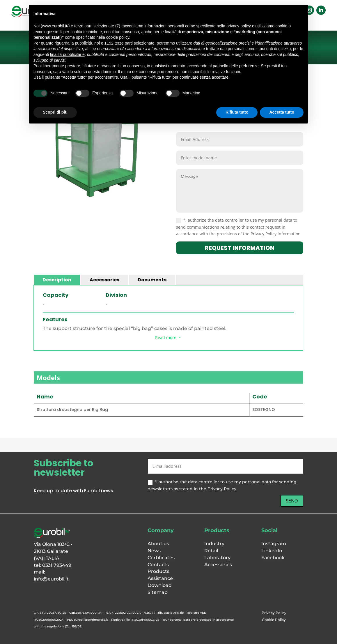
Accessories (104, 280)
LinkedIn (272, 551)
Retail (211, 551)
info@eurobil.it (51, 579)
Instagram (274, 544)
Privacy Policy (274, 613)
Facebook (273, 558)
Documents (152, 280)
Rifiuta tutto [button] (237, 112)
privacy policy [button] (239, 26)
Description (57, 280)
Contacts (158, 565)
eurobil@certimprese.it (91, 620)
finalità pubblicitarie (67, 54)
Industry (214, 544)
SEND (292, 501)
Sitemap (158, 592)
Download (160, 585)
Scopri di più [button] (55, 112)
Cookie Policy (274, 620)
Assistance (160, 578)
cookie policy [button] (118, 37)
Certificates (161, 558)
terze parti (124, 43)
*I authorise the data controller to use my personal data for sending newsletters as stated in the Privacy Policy (222, 485)
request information (240, 248)
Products (158, 571)
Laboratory (217, 558)
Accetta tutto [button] (282, 112)
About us (158, 544)
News (154, 551)
